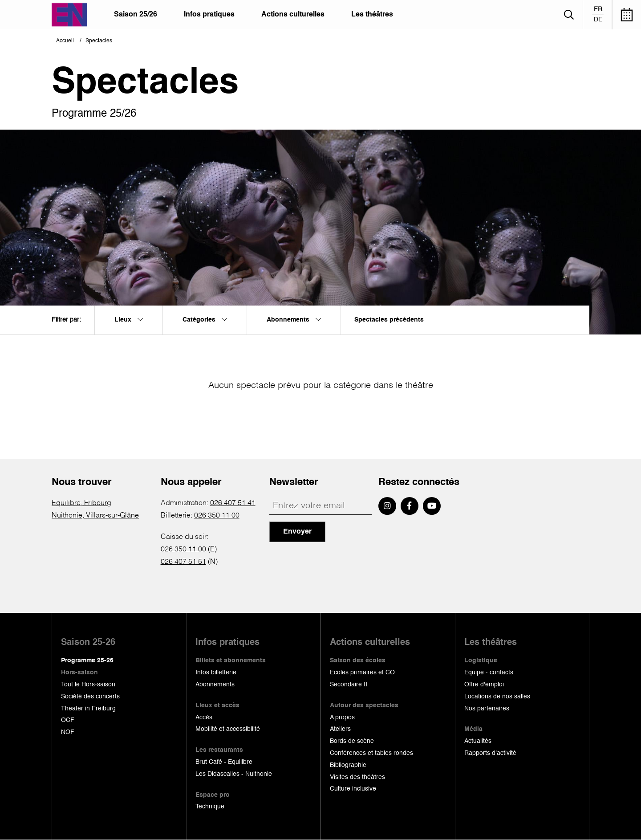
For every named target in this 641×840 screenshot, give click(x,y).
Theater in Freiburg (88, 709)
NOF (68, 732)
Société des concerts (90, 697)
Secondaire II (349, 685)
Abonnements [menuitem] (294, 320)
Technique (210, 807)
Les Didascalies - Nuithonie (234, 774)
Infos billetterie (216, 673)
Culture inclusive (353, 789)
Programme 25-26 (87, 661)
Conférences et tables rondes (371, 753)
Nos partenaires (487, 709)
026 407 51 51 (183, 562)
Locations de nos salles (497, 697)
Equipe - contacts (489, 673)
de (598, 20)
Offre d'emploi (484, 685)
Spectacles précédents (389, 320)
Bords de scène (352, 741)
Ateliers (340, 729)
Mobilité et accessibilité (228, 729)
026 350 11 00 (217, 516)
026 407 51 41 (233, 503)
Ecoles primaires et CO (362, 673)
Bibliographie (348, 765)
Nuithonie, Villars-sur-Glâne (95, 516)
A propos (342, 718)
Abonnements (215, 685)
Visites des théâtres (357, 777)
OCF (68, 720)
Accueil (65, 41)
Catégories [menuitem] (205, 320)
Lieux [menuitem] (129, 320)
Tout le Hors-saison (88, 685)
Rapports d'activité (490, 753)
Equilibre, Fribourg (81, 503)
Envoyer (297, 532)
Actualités (478, 741)
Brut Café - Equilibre (224, 762)
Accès (204, 718)
